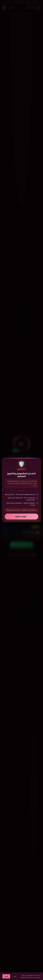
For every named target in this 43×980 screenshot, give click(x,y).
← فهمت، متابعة (21, 516)
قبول (6, 976)
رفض (15, 976)
